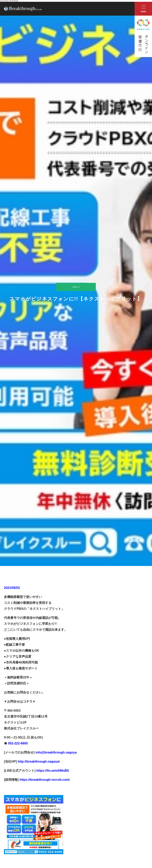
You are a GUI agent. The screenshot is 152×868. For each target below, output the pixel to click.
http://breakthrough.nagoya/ (38, 761)
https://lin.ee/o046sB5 (52, 771)
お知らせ (76, 287)
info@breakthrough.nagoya (56, 752)
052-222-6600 (17, 743)
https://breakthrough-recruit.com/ (45, 780)
